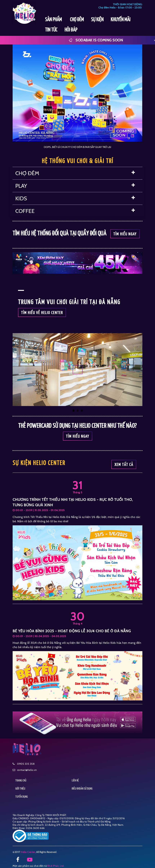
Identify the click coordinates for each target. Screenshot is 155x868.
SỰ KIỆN (97, 20)
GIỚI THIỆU (20, 789)
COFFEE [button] (75, 211)
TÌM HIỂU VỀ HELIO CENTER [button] (42, 313)
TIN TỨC (51, 30)
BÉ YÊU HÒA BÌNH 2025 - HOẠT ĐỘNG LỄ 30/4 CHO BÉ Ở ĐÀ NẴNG (72, 631)
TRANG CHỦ (21, 781)
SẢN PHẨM (54, 20)
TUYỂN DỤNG (22, 797)
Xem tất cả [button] (124, 465)
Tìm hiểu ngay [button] (125, 234)
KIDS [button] (75, 198)
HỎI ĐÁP (71, 30)
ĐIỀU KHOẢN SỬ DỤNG (82, 789)
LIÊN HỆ (75, 781)
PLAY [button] (75, 186)
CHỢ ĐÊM (77, 20)
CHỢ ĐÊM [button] (75, 173)
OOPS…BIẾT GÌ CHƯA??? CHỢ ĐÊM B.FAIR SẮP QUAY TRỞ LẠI (77, 147)
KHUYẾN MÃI (120, 20)
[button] (78, 370)
